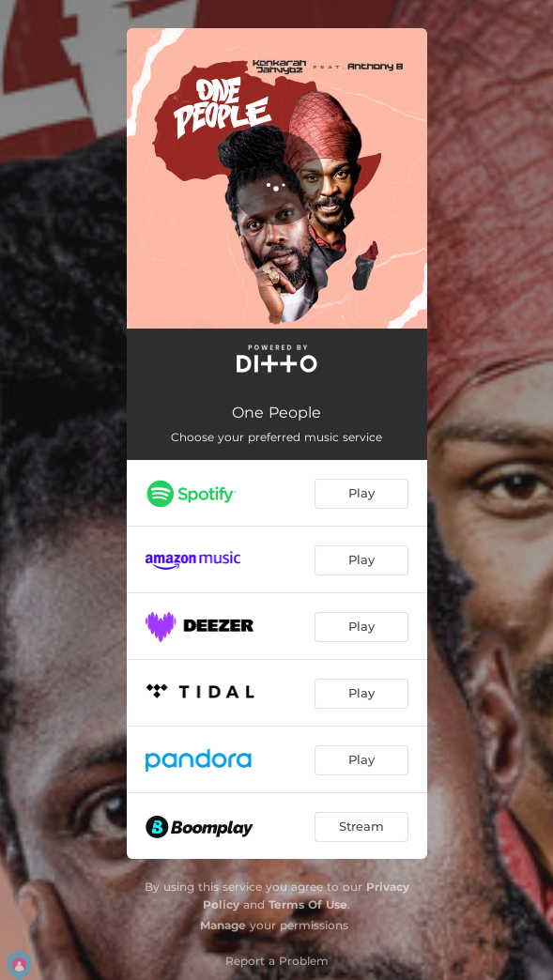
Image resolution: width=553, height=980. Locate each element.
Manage (223, 925)
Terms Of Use (308, 904)
